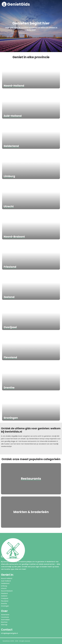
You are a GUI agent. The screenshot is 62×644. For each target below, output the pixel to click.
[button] (60, 4)
